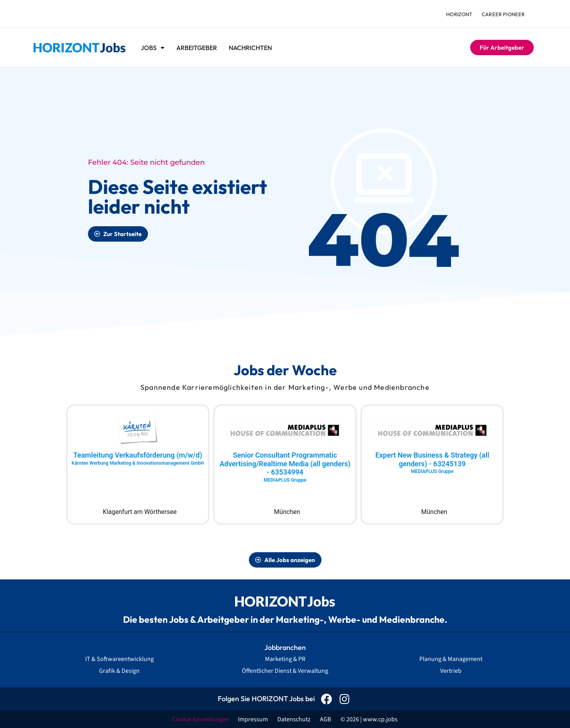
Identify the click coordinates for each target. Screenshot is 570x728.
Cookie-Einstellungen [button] (201, 719)
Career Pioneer (503, 14)
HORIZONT (459, 14)
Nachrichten (250, 48)
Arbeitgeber (197, 48)
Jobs (153, 48)
